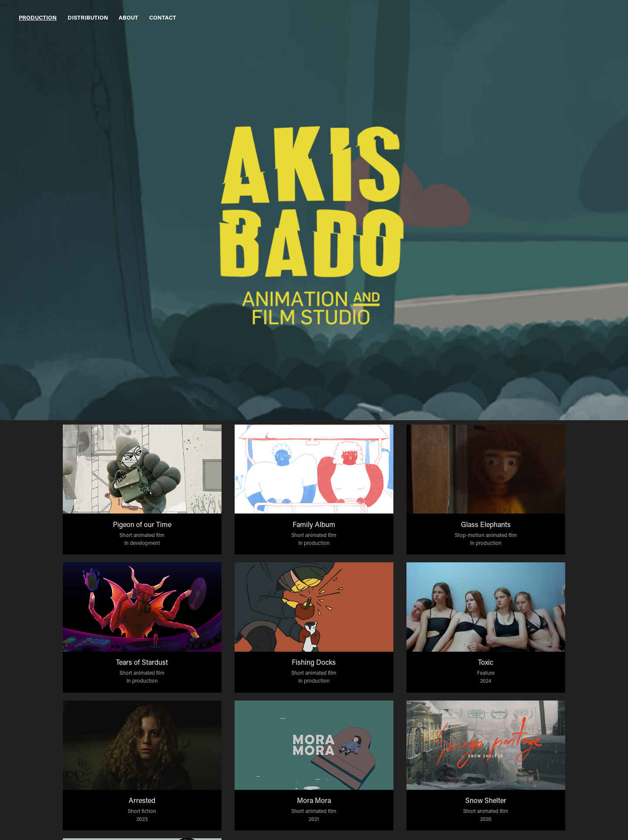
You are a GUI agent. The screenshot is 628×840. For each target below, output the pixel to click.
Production (38, 17)
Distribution (88, 17)
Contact (163, 17)
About (128, 17)
